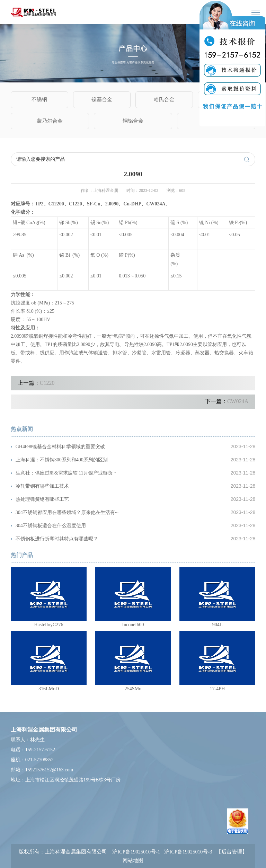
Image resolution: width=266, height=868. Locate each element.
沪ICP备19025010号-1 (136, 852)
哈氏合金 (164, 99)
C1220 (47, 383)
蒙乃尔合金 (50, 121)
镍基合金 (102, 99)
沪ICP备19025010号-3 (188, 852)
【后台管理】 (232, 852)
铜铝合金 (133, 121)
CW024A (238, 401)
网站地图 (133, 860)
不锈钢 (39, 99)
